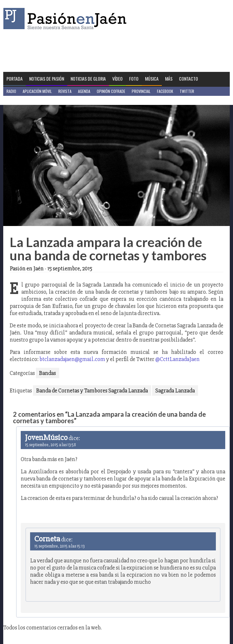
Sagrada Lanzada (175, 390)
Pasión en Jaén (67, 19)
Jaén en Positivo (21, 100)
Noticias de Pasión (47, 79)
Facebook (165, 91)
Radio (11, 91)
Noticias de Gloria (88, 79)
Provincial (141, 91)
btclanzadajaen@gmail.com (72, 359)
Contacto (189, 79)
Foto (134, 79)
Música (152, 79)
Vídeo (117, 79)
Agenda (84, 91)
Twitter (187, 91)
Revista (65, 91)
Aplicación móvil (37, 91)
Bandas (48, 373)
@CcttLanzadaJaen (178, 359)
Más (169, 79)
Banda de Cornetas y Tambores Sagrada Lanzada (92, 390)
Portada (15, 79)
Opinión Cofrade (111, 91)
